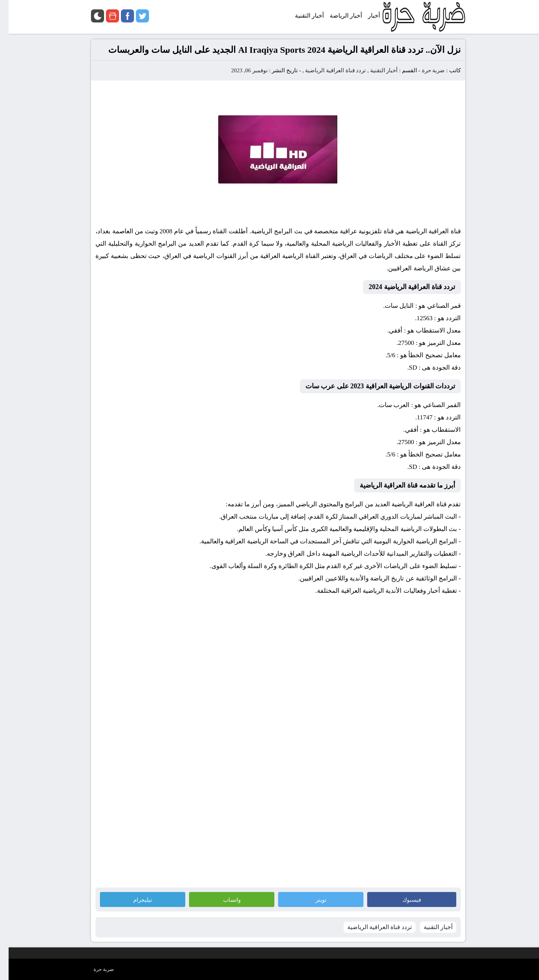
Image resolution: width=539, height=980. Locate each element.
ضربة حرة (424, 70)
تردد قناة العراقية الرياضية (327, 70)
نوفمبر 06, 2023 (240, 70)
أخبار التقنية (375, 70)
